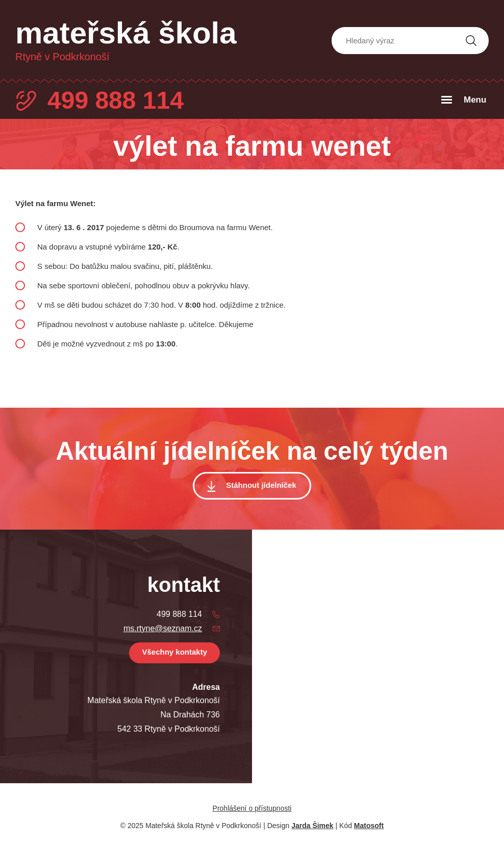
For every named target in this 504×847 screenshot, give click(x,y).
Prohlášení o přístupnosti (252, 808)
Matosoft (369, 826)
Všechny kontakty (174, 652)
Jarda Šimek (312, 826)
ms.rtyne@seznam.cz (163, 628)
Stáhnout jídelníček (261, 485)
